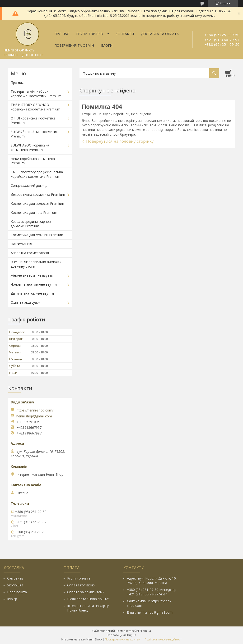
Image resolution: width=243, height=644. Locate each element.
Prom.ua (145, 631)
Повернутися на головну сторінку (120, 141)
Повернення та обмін (74, 45)
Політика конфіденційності (163, 639)
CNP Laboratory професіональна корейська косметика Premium (37, 174)
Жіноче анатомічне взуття (32, 275)
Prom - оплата (79, 578)
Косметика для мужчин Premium (37, 235)
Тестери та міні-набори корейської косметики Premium (36, 94)
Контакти (125, 34)
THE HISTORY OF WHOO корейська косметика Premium (35, 107)
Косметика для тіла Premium (34, 212)
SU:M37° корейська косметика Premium (35, 134)
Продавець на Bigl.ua (121, 635)
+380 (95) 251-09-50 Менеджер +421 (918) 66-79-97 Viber (152, 592)
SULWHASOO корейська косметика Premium (30, 147)
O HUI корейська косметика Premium (33, 120)
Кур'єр (12, 599)
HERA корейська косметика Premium (33, 161)
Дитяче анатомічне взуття (32, 293)
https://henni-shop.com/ (35, 410)
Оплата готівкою (81, 585)
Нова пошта (17, 592)
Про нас (62, 34)
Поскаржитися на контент (123, 639)
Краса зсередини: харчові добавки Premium (31, 224)
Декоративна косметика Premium (38, 194)
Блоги (107, 45)
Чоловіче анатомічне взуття (34, 284)
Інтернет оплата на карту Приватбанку (88, 608)
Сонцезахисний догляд (29, 185)
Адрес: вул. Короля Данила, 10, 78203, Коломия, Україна (152, 580)
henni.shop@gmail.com (34, 416)
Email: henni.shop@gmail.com (150, 612)
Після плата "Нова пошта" (88, 599)
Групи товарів (90, 34)
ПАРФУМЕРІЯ (21, 244)
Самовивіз (15, 578)
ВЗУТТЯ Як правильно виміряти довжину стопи (36, 264)
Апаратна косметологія (30, 253)
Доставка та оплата (160, 34)
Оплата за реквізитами (86, 592)
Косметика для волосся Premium (37, 203)
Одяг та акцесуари (26, 302)
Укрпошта (15, 585)
